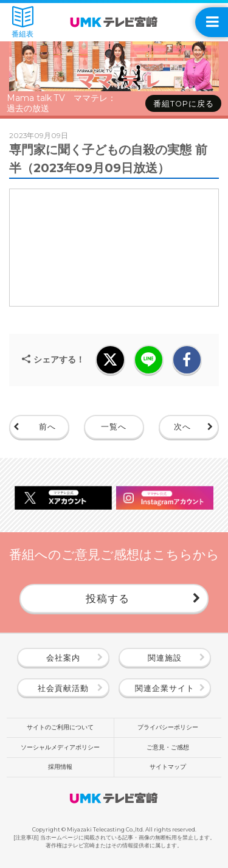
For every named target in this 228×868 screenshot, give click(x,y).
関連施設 (165, 658)
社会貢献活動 (63, 688)
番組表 (22, 22)
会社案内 (63, 658)
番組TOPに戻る (184, 104)
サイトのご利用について (60, 727)
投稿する (108, 598)
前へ (47, 427)
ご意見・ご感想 (168, 747)
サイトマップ (168, 767)
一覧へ (114, 427)
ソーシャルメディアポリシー (60, 747)
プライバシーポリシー (168, 727)
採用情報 (60, 767)
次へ (182, 427)
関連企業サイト (165, 688)
